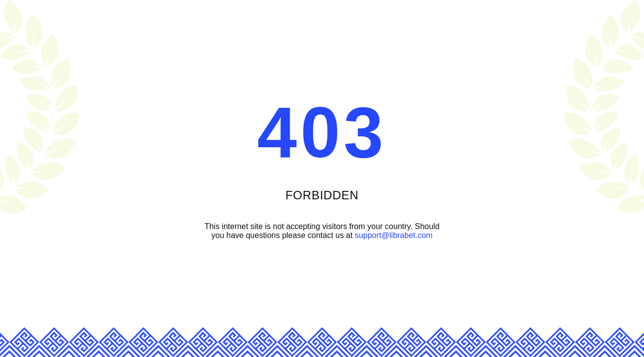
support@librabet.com (394, 235)
